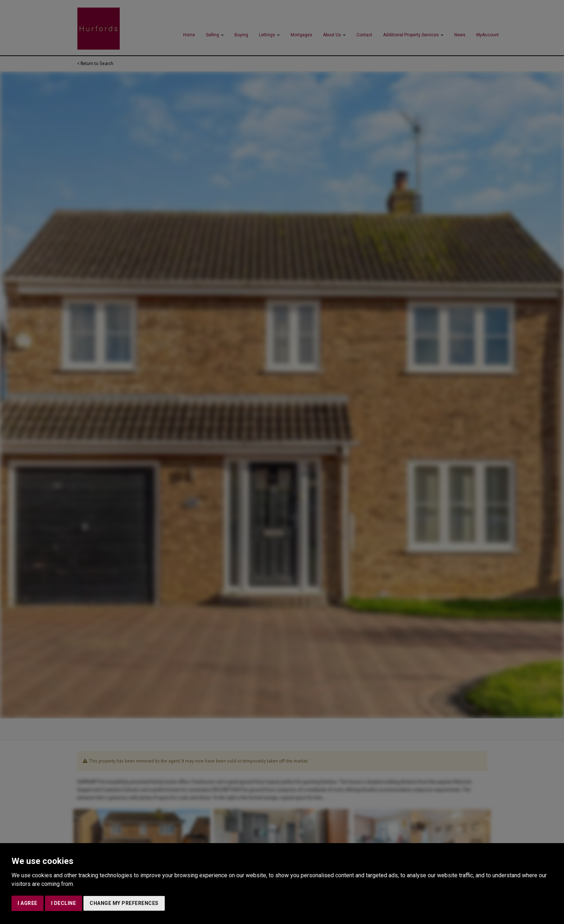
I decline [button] (64, 903)
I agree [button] (28, 903)
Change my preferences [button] (124, 903)
